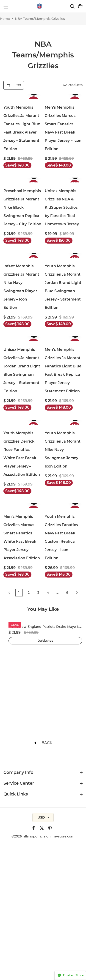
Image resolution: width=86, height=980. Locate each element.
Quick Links (16, 794)
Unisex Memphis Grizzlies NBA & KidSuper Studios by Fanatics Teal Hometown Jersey (62, 207)
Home (5, 19)
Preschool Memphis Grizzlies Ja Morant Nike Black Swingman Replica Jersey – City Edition (22, 207)
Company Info (18, 772)
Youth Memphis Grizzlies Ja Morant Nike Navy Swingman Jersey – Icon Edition (63, 450)
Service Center (19, 783)
